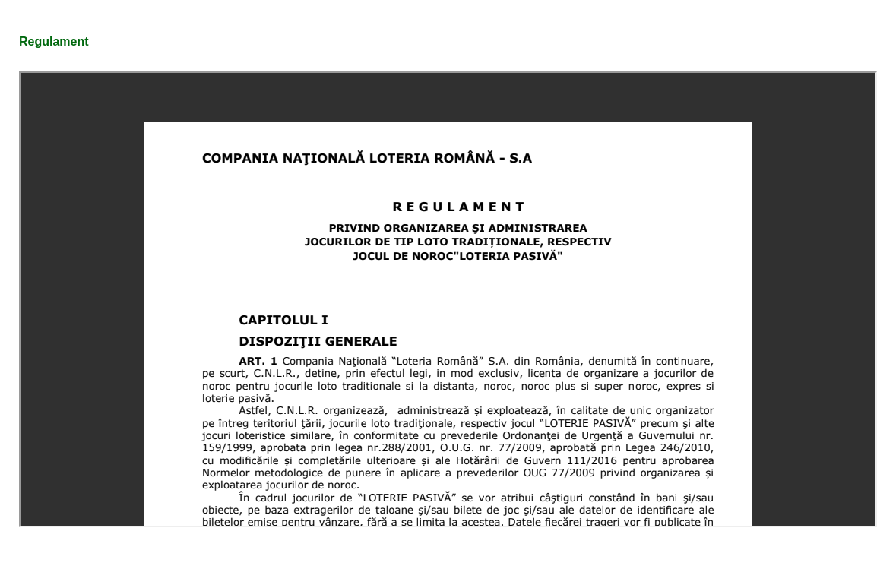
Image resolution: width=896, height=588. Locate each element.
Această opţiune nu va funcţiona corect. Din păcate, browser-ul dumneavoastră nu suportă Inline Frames (448, 299)
